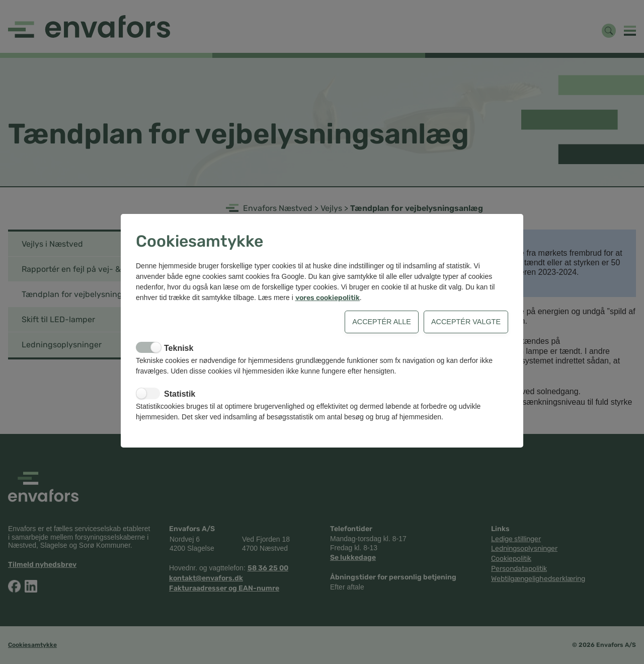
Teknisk (179, 348)
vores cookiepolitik (328, 298)
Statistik (180, 394)
